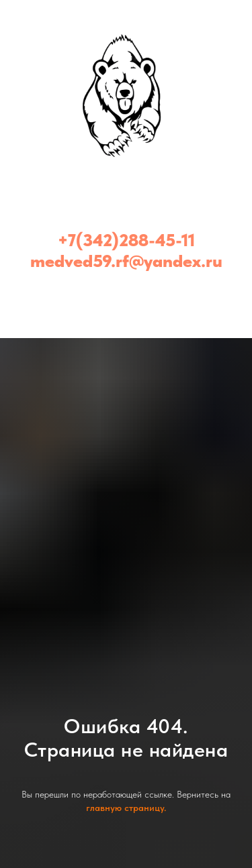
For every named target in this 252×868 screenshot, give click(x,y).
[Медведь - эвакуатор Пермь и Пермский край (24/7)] (126, 294)
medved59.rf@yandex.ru (126, 261)
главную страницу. (126, 808)
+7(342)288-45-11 (126, 240)
